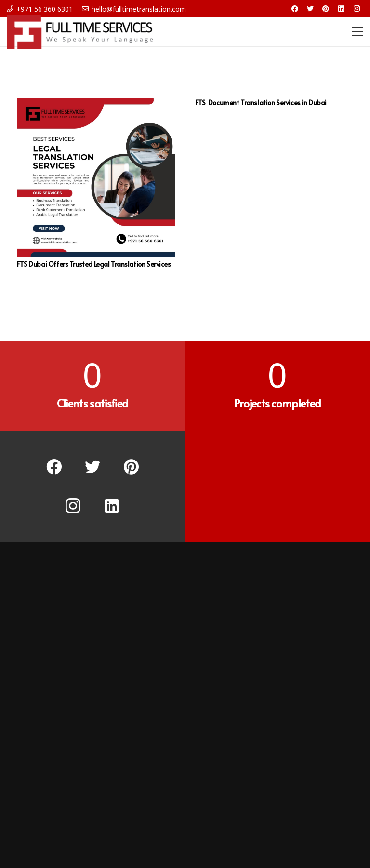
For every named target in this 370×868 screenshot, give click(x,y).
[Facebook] (295, 9)
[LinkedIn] (341, 9)
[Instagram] (357, 9)
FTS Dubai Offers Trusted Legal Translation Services (94, 264)
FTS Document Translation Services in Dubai (262, 102)
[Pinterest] (326, 9)
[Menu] (357, 32)
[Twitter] (310, 9)
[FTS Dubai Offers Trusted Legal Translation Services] (96, 177)
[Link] (80, 32)
